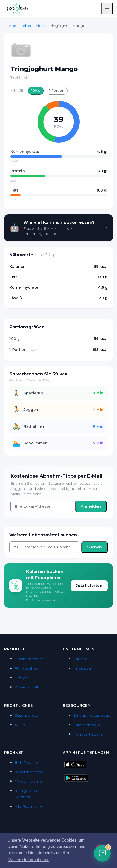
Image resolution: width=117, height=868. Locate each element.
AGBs (20, 725)
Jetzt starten (89, 586)
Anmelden (91, 506)
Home (10, 26)
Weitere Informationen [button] (29, 860)
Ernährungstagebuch (93, 715)
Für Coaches (26, 668)
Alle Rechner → (29, 806)
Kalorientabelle (87, 725)
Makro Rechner (29, 781)
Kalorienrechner (29, 772)
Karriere (80, 659)
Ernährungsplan (29, 659)
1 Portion (57, 91)
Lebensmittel (33, 26)
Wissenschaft (27, 687)
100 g (36, 91)
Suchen (94, 547)
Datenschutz (26, 715)
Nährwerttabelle (88, 734)
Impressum (84, 668)
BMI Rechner (27, 762)
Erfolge (21, 678)
